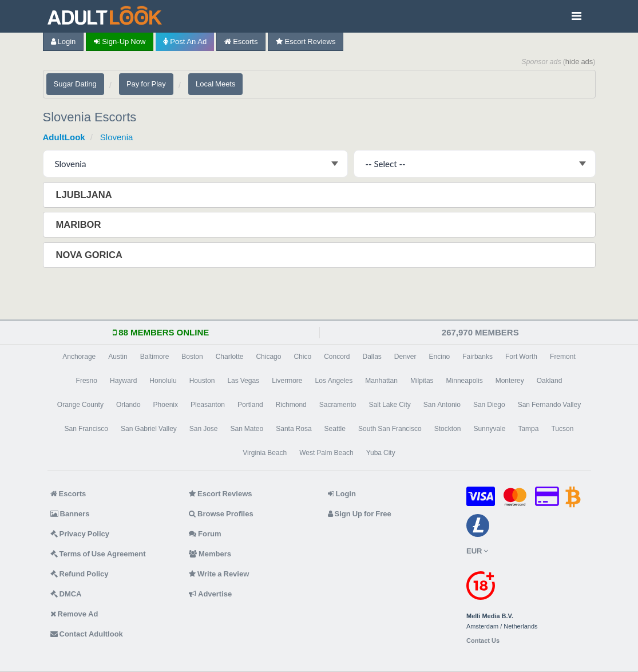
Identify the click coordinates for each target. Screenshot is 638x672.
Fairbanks (477, 357)
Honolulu (163, 381)
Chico (302, 357)
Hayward (123, 381)
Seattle (335, 429)
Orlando (128, 405)
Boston (192, 357)
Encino (440, 357)
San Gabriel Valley (149, 429)
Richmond (291, 405)
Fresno (87, 381)
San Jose (204, 429)
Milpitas (422, 381)
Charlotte (230, 357)
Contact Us (483, 641)
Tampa (528, 429)
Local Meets (215, 84)
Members (210, 554)
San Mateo (247, 429)
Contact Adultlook (87, 634)
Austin (118, 357)
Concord (337, 357)
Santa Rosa (294, 429)
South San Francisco (390, 429)
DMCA (66, 594)
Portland (250, 405)
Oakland (550, 381)
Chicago (268, 357)
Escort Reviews (306, 41)
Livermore (287, 381)
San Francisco (86, 429)
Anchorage (79, 357)
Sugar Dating (75, 84)
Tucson (562, 429)
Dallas (372, 357)
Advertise (210, 594)
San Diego (489, 405)
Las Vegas (243, 381)
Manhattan (381, 381)
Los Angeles (334, 381)
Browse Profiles (221, 514)
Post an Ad (185, 41)
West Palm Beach (326, 453)
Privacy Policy (80, 534)
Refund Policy (80, 574)
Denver (405, 357)
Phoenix (166, 405)
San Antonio (442, 405)
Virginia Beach (265, 453)
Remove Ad (74, 614)
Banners (70, 514)
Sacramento (338, 405)
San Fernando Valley (550, 405)
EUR (477, 551)
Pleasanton (208, 405)
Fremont (563, 357)
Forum (205, 534)
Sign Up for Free (360, 514)
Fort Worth (521, 357)
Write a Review (219, 574)
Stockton (448, 429)
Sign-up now (120, 41)
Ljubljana (85, 195)
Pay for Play (146, 84)
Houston (202, 381)
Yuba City (381, 453)
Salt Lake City (389, 405)
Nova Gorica (90, 255)
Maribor (80, 224)
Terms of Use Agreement (98, 554)
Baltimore (155, 357)
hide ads (579, 62)
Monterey (510, 381)
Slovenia (117, 137)
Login (64, 41)
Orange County (80, 405)
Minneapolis (465, 381)
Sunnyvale (489, 429)
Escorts (241, 41)
